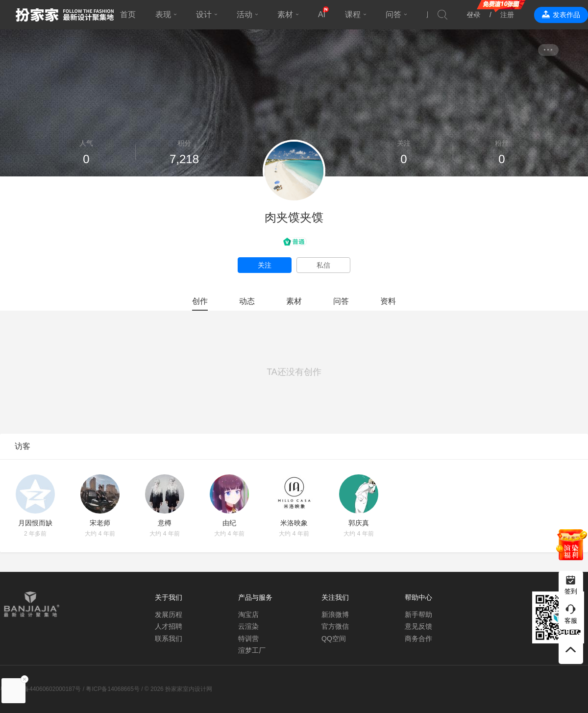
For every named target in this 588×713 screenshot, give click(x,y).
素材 (285, 14)
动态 (247, 301)
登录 (474, 15)
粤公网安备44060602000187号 (40, 689)
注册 (507, 15)
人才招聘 (169, 626)
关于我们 (169, 597)
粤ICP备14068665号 (112, 689)
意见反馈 (418, 626)
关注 (265, 265)
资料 (388, 301)
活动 (245, 14)
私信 (323, 265)
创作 (200, 301)
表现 (163, 14)
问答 (393, 14)
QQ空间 (334, 639)
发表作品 (566, 15)
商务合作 (418, 639)
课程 (353, 14)
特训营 (248, 639)
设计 (204, 14)
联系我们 (169, 639)
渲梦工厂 (252, 650)
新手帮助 (418, 615)
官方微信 (335, 626)
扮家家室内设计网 (65, 15)
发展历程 (169, 615)
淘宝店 (248, 615)
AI (322, 14)
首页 (128, 14)
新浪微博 (335, 615)
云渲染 (248, 626)
